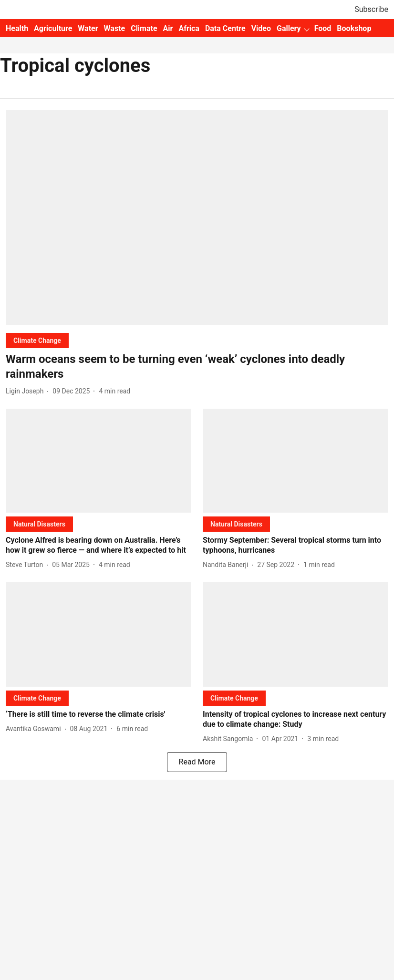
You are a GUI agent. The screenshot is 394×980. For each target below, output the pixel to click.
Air (168, 28)
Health (17, 28)
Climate (144, 28)
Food (323, 28)
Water (88, 28)
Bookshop (354, 28)
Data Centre (225, 28)
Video (261, 28)
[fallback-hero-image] (197, 218)
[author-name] (26, 391)
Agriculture (53, 28)
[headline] (197, 367)
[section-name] (37, 340)
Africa (189, 28)
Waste (115, 28)
